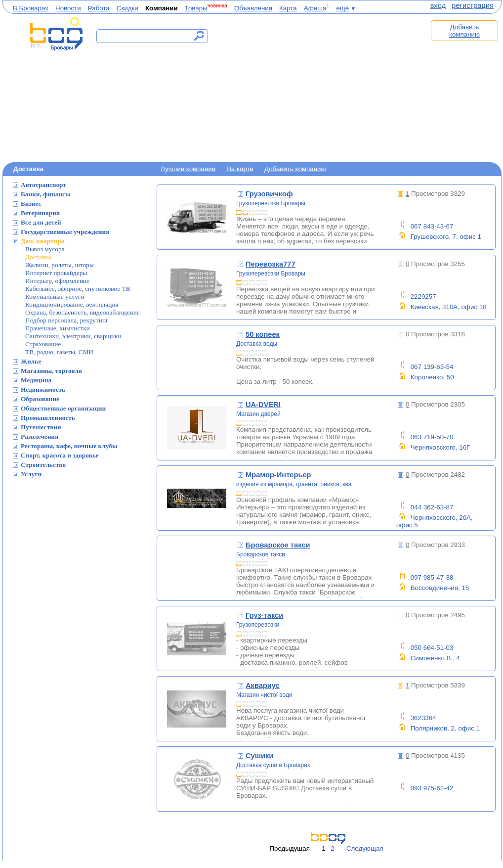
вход (438, 5)
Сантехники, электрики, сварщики (73, 336)
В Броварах (31, 8)
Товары (196, 8)
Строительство (43, 465)
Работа (99, 8)
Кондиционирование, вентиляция (72, 304)
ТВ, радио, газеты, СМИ (59, 352)
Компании (162, 8)
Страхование (43, 344)
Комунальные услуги (55, 297)
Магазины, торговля (51, 371)
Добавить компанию (464, 31)
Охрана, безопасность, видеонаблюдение (83, 312)
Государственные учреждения (65, 232)
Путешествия (41, 427)
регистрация (473, 5)
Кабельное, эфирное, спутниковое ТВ (78, 289)
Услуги (31, 474)
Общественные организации (63, 408)
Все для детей (41, 222)
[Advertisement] (323, 88)
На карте (240, 169)
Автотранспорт (43, 185)
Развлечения (40, 436)
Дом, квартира (42, 241)
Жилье (31, 361)
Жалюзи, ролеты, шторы (60, 265)
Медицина (36, 380)
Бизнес (31, 204)
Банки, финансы (45, 194)
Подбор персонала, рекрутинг (67, 320)
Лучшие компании (188, 169)
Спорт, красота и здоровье (60, 455)
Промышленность (48, 418)
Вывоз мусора (45, 249)
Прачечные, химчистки (58, 328)
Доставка (38, 257)
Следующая (365, 848)
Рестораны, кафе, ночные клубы (69, 446)
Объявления (253, 8)
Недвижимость (43, 389)
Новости (68, 8)
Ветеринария (40, 213)
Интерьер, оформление (57, 281)
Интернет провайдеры (56, 273)
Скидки (127, 8)
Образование (40, 399)
